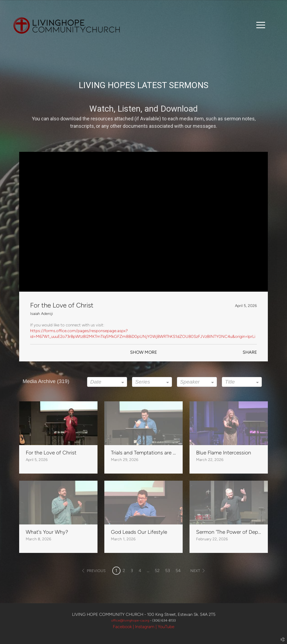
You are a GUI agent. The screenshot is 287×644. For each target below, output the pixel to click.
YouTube (166, 627)
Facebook (122, 627)
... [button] (148, 571)
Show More (143, 352)
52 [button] (157, 571)
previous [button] (96, 571)
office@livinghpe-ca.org (131, 620)
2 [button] (124, 571)
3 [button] (132, 571)
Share (250, 352)
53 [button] (168, 571)
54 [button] (178, 571)
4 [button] (140, 571)
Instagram (145, 627)
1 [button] (116, 571)
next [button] (195, 571)
